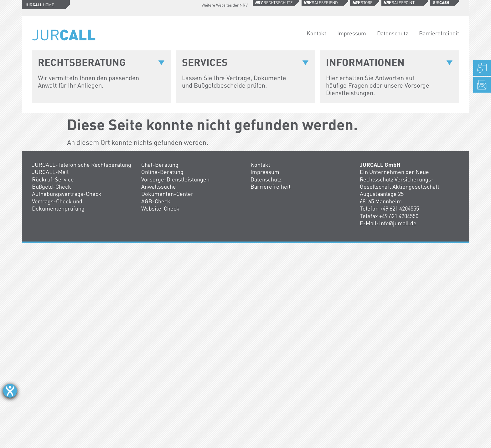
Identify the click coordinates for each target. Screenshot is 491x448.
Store (362, 3)
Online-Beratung (162, 172)
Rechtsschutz (274, 3)
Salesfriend (321, 3)
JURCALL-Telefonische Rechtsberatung (82, 165)
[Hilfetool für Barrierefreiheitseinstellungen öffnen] (10, 391)
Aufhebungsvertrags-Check (67, 194)
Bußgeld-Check (52, 186)
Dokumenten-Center (167, 194)
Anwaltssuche (159, 186)
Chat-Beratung (160, 165)
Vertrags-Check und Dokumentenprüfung (58, 205)
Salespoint (399, 3)
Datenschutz (393, 33)
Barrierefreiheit (439, 33)
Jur (441, 3)
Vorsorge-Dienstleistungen (175, 179)
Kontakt (316, 33)
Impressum (352, 33)
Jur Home (39, 5)
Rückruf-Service (53, 179)
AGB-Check (156, 201)
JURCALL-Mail (50, 172)
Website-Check (160, 208)
